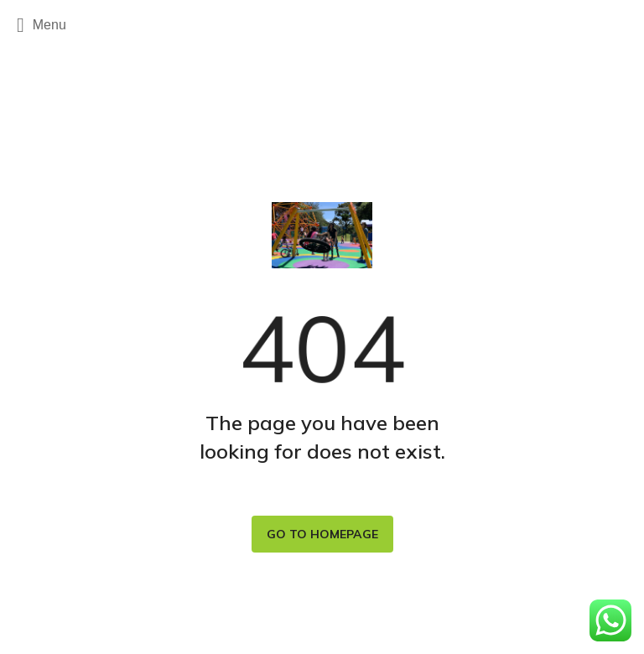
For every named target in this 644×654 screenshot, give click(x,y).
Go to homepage (322, 534)
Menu (42, 25)
